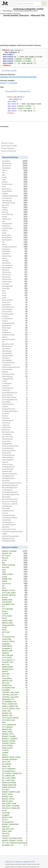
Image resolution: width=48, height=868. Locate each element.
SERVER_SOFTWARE (15, 783)
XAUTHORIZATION (15, 688)
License (13, 71)
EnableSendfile (15, 471)
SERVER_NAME (15, 621)
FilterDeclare (15, 277)
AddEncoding (15, 219)
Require (15, 207)
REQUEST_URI (15, 553)
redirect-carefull (15, 748)
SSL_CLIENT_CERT (15, 780)
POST (15, 588)
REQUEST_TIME (15, 796)
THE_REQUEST (15, 602)
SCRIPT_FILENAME (15, 565)
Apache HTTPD (29, 862)
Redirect (15, 182)
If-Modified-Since (15, 669)
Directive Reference (8, 148)
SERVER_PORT (15, 579)
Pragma (15, 611)
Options (15, 170)
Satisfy (15, 233)
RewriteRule (32, 77)
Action (15, 293)
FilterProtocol (15, 274)
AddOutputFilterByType (15, 196)
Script (15, 187)
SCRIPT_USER (15, 831)
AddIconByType (15, 376)
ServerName (15, 349)
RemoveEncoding (15, 432)
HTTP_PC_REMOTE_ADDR (15, 708)
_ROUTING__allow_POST (15, 697)
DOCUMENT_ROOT (15, 604)
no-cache (15, 614)
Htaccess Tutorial (7, 143)
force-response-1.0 (15, 660)
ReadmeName (15, 325)
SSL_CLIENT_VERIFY (15, 778)
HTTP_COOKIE (15, 616)
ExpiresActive (15, 189)
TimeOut (15, 330)
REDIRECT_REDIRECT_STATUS (15, 840)
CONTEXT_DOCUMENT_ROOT (15, 838)
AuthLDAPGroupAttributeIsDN (15, 532)
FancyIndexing (15, 309)
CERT (15, 722)
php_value (15, 205)
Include (15, 217)
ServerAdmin (15, 441)
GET (15, 586)
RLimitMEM (15, 508)
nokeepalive (15, 644)
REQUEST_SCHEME (15, 741)
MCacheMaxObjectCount (15, 494)
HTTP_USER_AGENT (15, 593)
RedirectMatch (15, 240)
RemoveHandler (15, 300)
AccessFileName (15, 469)
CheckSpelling (15, 360)
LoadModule (15, 365)
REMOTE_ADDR (15, 623)
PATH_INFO (15, 674)
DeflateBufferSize (15, 511)
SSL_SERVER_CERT (15, 776)
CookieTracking (15, 464)
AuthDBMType (15, 506)
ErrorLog (15, 513)
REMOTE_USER (15, 651)
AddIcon (15, 337)
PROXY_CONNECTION (15, 704)
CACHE (15, 627)
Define (15, 298)
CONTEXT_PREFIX (15, 641)
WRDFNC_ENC (15, 729)
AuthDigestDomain (15, 467)
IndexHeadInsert (15, 388)
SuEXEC (15, 534)
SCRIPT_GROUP (15, 794)
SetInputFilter (15, 453)
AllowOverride (15, 279)
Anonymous (15, 302)
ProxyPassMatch (15, 448)
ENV (15, 563)
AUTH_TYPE (15, 762)
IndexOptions (15, 305)
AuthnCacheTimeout (15, 529)
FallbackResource (15, 307)
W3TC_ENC (15, 632)
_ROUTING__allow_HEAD (15, 692)
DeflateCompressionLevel (15, 367)
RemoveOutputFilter (15, 450)
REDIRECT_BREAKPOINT (15, 824)
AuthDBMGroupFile (15, 478)
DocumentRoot (15, 353)
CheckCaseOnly (15, 439)
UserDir (15, 381)
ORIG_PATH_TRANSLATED (15, 808)
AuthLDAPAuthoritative (15, 499)
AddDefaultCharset (15, 203)
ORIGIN (15, 581)
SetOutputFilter (15, 224)
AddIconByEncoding (15, 397)
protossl (15, 597)
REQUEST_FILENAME (9, 83)
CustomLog (15, 423)
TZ (15, 634)
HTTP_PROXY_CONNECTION (15, 773)
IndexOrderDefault (15, 362)
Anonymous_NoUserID (15, 501)
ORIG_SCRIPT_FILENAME (15, 806)
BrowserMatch (15, 237)
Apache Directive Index (9, 146)
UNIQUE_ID (15, 827)
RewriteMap (15, 402)
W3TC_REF (15, 683)
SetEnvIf (15, 231)
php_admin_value (15, 344)
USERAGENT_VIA (15, 699)
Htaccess (19, 862)
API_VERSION (15, 764)
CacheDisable (15, 434)
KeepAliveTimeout (15, 538)
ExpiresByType (15, 200)
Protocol (15, 321)
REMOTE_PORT (15, 817)
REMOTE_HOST (15, 681)
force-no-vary (15, 583)
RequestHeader (15, 228)
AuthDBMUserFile (15, 476)
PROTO (15, 618)
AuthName (15, 254)
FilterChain (15, 270)
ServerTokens (15, 235)
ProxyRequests (15, 490)
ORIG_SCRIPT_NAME (15, 803)
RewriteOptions (15, 268)
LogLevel (15, 462)
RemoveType (15, 328)
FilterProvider (15, 272)
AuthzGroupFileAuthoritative (15, 483)
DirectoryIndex (15, 198)
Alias (15, 291)
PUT (15, 607)
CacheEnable (15, 520)
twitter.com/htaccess (9, 151)
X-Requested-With (15, 625)
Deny (15, 175)
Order (15, 180)
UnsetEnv (15, 406)
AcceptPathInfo (15, 318)
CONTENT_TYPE (15, 662)
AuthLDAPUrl (15, 427)
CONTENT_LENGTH (15, 743)
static (15, 570)
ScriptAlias (15, 418)
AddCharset (15, 226)
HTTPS (15, 560)
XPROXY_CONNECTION (15, 706)
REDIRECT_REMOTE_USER (15, 792)
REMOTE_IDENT (15, 801)
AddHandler (15, 251)
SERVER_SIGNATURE (15, 785)
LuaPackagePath (15, 460)
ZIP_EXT (15, 820)
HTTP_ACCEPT (15, 658)
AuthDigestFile (15, 444)
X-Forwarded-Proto (15, 637)
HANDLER (15, 653)
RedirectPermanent (15, 339)
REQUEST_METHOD (15, 595)
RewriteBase (8, 11)
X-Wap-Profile (15, 639)
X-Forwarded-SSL (15, 822)
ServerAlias (15, 481)
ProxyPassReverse (15, 455)
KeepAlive (15, 316)
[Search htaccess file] (29, 4)
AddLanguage (15, 351)
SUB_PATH (15, 836)
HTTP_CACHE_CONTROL (15, 718)
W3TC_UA (15, 676)
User (15, 221)
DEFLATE (15, 558)
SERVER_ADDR (15, 600)
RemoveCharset (15, 395)
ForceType (15, 284)
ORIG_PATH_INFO (15, 829)
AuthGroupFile (15, 281)
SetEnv (15, 244)
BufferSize (15, 527)
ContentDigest (15, 383)
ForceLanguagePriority (15, 400)
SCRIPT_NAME (15, 732)
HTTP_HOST (15, 556)
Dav (15, 342)
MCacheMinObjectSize (15, 488)
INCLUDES (15, 567)
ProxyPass (15, 413)
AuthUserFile (15, 263)
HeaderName (15, 332)
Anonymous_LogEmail (15, 504)
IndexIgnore (15, 249)
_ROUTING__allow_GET (15, 695)
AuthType (15, 261)
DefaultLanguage (15, 314)
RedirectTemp (15, 256)
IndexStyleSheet (15, 356)
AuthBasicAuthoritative (15, 411)
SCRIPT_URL (15, 711)
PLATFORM (15, 813)
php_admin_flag (15, 437)
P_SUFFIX (15, 750)
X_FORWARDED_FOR (15, 702)
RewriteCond (13, 77)
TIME (15, 572)
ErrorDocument (15, 184)
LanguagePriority (15, 379)
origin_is (15, 755)
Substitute (15, 386)
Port (15, 242)
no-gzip (15, 577)
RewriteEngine (23, 77)
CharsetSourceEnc (15, 374)
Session (15, 258)
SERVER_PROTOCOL (15, 787)
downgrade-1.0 (15, 648)
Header (15, 177)
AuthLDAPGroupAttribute (15, 536)
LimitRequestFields (15, 515)
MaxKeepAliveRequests (15, 485)
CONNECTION (15, 685)
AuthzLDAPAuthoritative (15, 446)
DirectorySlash (15, 312)
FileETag (15, 210)
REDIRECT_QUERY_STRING (15, 757)
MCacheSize (15, 497)
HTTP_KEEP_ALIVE (15, 720)
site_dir (15, 810)
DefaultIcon (15, 358)
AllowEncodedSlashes (15, 474)
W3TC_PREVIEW (15, 655)
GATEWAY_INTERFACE (15, 759)
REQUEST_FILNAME (15, 736)
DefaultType (15, 390)
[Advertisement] (24, 28)
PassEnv (15, 416)
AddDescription (15, 346)
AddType (15, 193)
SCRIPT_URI (15, 766)
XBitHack (15, 372)
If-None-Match (15, 678)
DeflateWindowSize (15, 541)
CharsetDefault (15, 369)
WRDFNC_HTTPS (15, 734)
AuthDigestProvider (15, 409)
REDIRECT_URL (15, 715)
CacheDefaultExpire (15, 525)
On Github (6, 71)
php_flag (15, 212)
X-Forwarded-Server (15, 771)
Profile (15, 630)
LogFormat (15, 425)
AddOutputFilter (15, 286)
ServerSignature (15, 265)
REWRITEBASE (15, 646)
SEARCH (15, 671)
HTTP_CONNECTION (15, 725)
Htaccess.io (10, 862)
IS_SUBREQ (15, 690)
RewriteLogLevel (15, 420)
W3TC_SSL (15, 665)
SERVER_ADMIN (15, 667)
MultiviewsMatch (15, 457)
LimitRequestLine (15, 522)
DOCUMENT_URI (14, 845)
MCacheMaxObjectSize (15, 492)
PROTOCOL (15, 834)
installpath (15, 815)
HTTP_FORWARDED (15, 769)
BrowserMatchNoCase (15, 393)
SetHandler (15, 288)
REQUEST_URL (15, 713)
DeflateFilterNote (15, 404)
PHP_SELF (15, 790)
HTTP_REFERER (15, 609)
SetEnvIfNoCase (15, 214)
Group (15, 295)
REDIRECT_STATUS (15, 590)
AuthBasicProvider (15, 335)
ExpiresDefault (15, 191)
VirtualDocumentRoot (15, 247)
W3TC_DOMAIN (15, 746)
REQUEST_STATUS (15, 799)
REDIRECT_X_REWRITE (15, 739)
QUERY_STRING (15, 574)
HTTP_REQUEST (15, 727)
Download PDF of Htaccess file (18, 91)
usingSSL (15, 752)
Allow (15, 173)
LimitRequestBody (15, 323)
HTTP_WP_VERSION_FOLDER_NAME (15, 843)
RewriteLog (15, 430)
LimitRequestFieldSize (15, 518)
